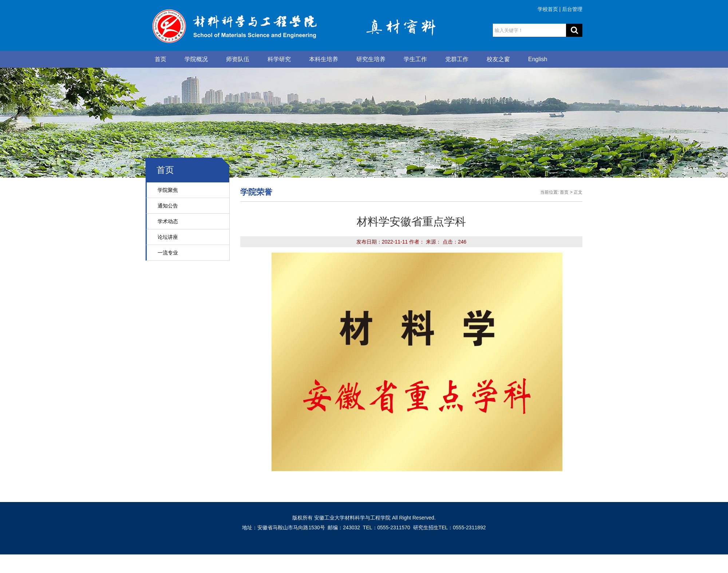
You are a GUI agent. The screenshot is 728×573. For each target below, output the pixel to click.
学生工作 (415, 59)
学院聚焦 (168, 190)
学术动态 (168, 221)
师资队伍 (238, 59)
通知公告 (168, 206)
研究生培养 (371, 59)
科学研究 (279, 59)
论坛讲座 (168, 237)
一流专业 (168, 253)
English (538, 59)
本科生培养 (324, 59)
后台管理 (572, 9)
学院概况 (196, 59)
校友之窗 (498, 59)
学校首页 (548, 9)
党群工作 (457, 59)
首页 (161, 59)
